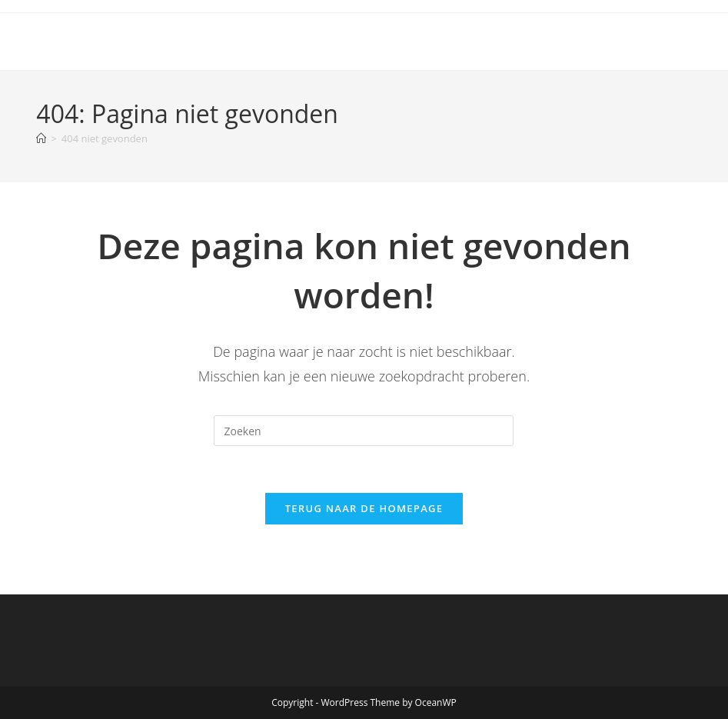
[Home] (41, 138)
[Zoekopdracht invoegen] (364, 431)
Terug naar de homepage (364, 508)
